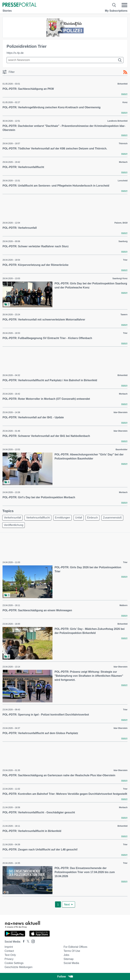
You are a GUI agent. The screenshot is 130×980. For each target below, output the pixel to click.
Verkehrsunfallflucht (38, 518)
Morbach (123, 162)
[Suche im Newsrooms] (65, 60)
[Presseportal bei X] (27, 942)
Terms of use (72, 951)
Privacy (9, 959)
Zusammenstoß (112, 518)
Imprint (9, 947)
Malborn (123, 605)
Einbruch (93, 518)
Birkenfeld (122, 84)
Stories (7, 11)
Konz (125, 102)
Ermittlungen (62, 518)
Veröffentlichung (14, 525)
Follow (65, 977)
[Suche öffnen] (114, 5)
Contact (9, 951)
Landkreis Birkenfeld (117, 121)
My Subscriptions (116, 11)
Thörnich (123, 144)
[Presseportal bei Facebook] (23, 942)
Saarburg (123, 241)
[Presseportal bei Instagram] (32, 941)
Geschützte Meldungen (19, 967)
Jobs (66, 955)
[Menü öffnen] (124, 5)
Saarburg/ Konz (120, 278)
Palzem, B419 (121, 223)
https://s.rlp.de (15, 53)
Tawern (124, 315)
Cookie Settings (14, 963)
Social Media (71, 963)
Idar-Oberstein (121, 412)
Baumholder (122, 450)
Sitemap (68, 959)
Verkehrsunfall (12, 518)
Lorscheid (123, 181)
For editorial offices (75, 947)
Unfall (79, 518)
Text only (10, 955)
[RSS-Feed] (125, 72)
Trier (125, 260)
